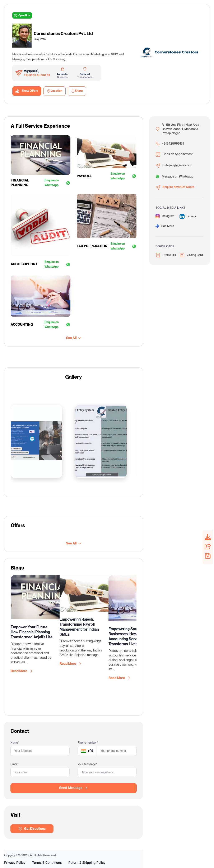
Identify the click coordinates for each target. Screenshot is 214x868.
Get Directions (32, 829)
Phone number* (88, 743)
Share (77, 91)
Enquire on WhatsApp (57, 183)
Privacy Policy (15, 863)
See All (73, 338)
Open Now (22, 15)
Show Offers (27, 91)
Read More (21, 671)
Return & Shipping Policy (87, 863)
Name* (15, 743)
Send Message (73, 788)
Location (55, 91)
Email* (15, 764)
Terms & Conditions (47, 863)
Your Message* (87, 764)
